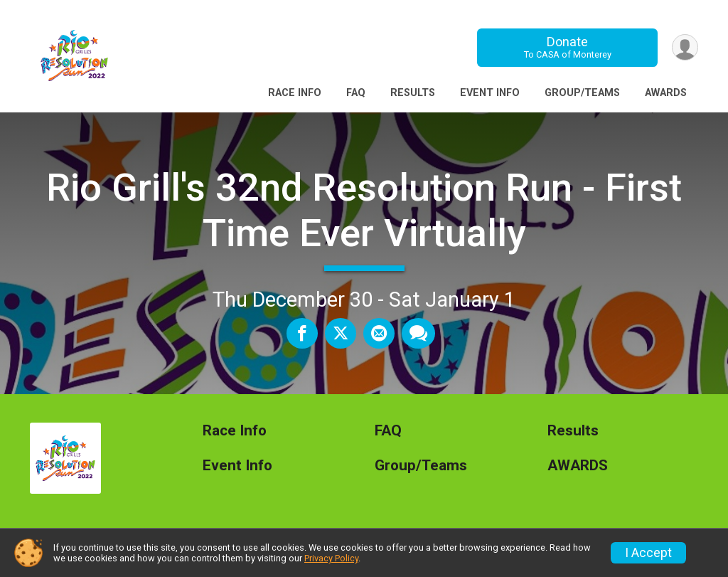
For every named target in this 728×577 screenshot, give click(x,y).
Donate (568, 47)
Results (413, 93)
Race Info (295, 93)
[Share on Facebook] (302, 333)
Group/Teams (582, 93)
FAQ (356, 93)
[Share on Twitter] (341, 333)
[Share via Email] (379, 333)
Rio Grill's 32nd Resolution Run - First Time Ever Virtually (364, 210)
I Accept (648, 553)
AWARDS (666, 93)
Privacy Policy (331, 558)
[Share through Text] (418, 333)
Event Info (490, 93)
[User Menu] (685, 47)
